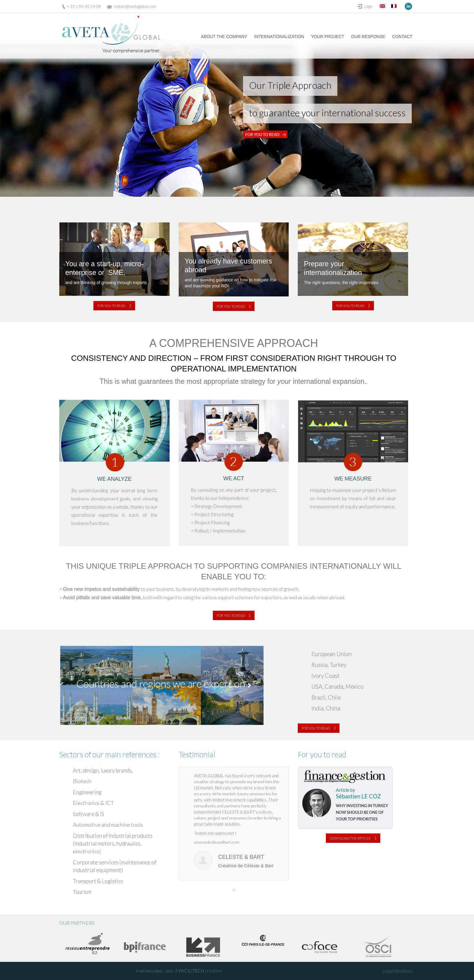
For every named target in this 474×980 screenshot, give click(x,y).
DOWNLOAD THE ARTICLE (353, 838)
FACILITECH (192, 971)
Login (368, 6)
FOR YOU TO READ (114, 306)
